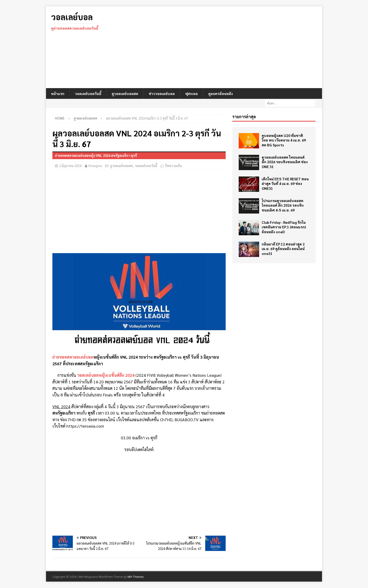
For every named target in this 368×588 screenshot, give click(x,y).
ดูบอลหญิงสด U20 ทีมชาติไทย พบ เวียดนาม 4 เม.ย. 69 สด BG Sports (284, 140)
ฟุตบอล (192, 93)
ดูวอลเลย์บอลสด (125, 93)
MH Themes (136, 577)
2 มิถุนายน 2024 (70, 166)
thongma (95, 166)
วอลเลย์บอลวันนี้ (88, 93)
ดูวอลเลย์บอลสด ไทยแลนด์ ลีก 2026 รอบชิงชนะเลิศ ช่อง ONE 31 (285, 162)
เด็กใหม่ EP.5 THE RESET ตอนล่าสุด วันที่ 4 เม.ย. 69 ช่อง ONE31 (285, 183)
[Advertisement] (229, 47)
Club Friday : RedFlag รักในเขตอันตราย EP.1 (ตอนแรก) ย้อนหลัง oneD (284, 227)
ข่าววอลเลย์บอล (162, 93)
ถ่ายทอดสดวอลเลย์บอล (73, 357)
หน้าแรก (58, 93)
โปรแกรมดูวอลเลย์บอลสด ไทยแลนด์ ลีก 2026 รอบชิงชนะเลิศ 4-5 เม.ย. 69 (283, 205)
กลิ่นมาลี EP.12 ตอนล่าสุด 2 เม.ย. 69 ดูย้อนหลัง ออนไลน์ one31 (283, 249)
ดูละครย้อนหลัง (221, 93)
